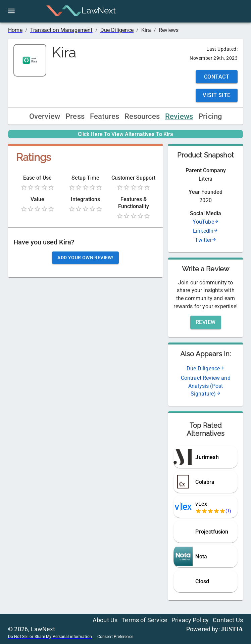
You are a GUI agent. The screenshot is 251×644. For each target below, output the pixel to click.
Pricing (210, 116)
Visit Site (217, 95)
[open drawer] (11, 11)
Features (105, 116)
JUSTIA (232, 629)
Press (75, 116)
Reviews (179, 116)
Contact (217, 77)
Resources (142, 116)
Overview (45, 116)
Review (206, 322)
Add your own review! (85, 258)
